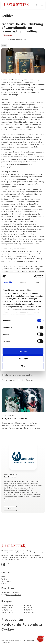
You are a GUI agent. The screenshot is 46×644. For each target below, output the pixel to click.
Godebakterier (21, 39)
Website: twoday (6, 642)
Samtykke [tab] (8, 282)
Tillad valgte (23, 359)
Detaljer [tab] (23, 282)
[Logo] (16, 5)
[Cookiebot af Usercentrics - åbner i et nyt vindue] (34, 276)
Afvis (23, 366)
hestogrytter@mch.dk (14, 595)
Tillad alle (23, 351)
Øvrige (4, 45)
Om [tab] (38, 282)
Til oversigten (8, 35)
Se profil (10, 508)
